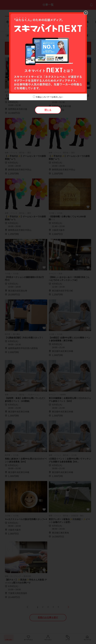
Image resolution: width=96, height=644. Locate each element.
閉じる (48, 110)
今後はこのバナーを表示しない (49, 97)
